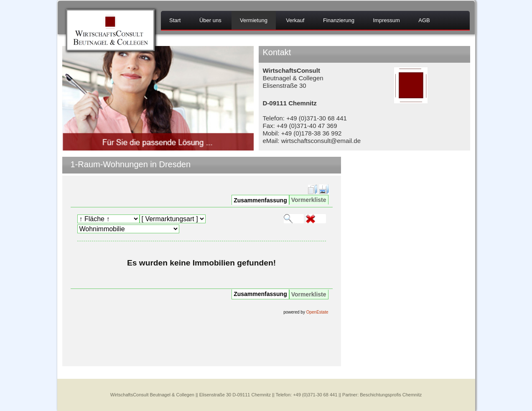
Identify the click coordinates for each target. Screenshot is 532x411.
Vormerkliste (309, 200)
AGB (424, 20)
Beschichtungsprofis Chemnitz (391, 395)
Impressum (386, 20)
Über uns (210, 20)
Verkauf (295, 20)
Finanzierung (339, 20)
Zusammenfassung (260, 200)
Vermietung (254, 20)
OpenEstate (317, 312)
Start (175, 20)
